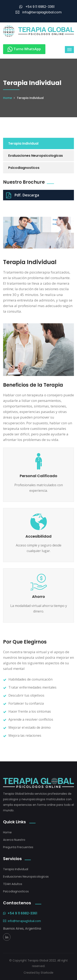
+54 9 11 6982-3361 (37, 7)
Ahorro (38, 597)
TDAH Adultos (13, 884)
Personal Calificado (38, 476)
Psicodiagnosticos (24, 168)
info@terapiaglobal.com (39, 12)
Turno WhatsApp (24, 49)
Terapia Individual (23, 143)
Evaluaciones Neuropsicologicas (36, 156)
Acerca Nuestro (14, 840)
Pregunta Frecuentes (18, 847)
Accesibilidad (38, 536)
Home (7, 98)
